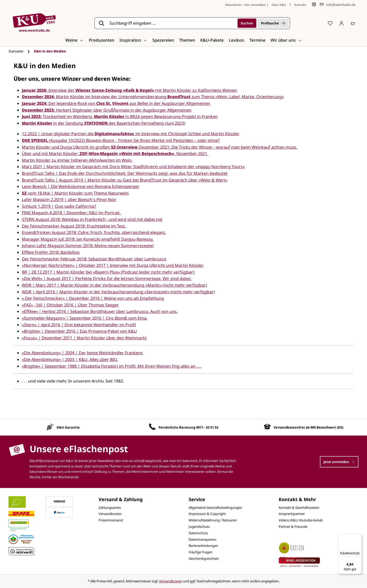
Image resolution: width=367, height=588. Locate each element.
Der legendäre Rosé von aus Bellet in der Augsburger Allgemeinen (116, 103)
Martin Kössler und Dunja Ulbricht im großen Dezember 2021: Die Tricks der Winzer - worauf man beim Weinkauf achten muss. (160, 147)
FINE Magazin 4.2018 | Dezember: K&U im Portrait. (71, 213)
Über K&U (279, 5)
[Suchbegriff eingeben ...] (172, 23)
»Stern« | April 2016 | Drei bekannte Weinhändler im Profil (79, 325)
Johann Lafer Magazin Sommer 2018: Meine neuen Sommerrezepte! (88, 246)
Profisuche (273, 23)
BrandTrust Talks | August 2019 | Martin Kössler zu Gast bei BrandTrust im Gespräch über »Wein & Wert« (125, 180)
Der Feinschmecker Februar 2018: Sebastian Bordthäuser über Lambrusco (94, 259)
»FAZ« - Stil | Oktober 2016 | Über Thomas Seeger (70, 305)
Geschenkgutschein (204, 558)
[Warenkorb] (353, 23)
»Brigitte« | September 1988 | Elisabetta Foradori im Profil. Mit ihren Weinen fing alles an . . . (112, 366)
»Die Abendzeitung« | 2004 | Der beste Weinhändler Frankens (82, 353)
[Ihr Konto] (342, 23)
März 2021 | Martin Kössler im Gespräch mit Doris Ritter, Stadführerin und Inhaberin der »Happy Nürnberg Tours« (133, 167)
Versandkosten (110, 514)
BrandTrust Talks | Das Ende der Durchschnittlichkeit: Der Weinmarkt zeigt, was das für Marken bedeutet (125, 173)
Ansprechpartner (292, 514)
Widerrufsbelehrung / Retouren (213, 520)
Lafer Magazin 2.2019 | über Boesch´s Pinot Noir (69, 200)
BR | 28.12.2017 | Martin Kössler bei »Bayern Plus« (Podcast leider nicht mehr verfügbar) (108, 272)
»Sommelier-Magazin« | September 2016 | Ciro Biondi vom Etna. (85, 318)
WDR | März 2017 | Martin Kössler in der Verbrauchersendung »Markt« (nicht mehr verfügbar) (114, 285)
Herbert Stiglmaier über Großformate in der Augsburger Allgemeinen (107, 110)
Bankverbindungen (203, 546)
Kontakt (300, 5)
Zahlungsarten (110, 508)
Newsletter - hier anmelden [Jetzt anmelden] (246, 5)
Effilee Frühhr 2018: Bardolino (51, 252)
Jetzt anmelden (339, 462)
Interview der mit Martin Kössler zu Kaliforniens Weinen (129, 90)
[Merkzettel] (330, 23)
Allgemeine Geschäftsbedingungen (215, 508)
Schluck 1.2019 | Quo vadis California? (59, 206)
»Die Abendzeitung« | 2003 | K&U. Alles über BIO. (70, 359)
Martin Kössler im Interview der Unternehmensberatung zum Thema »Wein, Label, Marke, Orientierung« (153, 97)
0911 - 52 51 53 (207, 427)
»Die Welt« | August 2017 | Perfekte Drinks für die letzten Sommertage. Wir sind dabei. (107, 278)
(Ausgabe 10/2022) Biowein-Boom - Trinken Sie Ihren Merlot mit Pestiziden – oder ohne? (121, 140)
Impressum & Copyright (207, 514)
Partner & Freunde (293, 527)
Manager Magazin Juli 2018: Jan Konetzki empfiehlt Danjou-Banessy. (88, 239)
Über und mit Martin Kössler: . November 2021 (115, 153)
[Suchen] (247, 23)
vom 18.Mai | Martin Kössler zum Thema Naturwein (75, 193)
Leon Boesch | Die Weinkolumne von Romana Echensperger (81, 186)
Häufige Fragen (201, 552)
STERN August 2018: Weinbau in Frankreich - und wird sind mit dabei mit (92, 219)
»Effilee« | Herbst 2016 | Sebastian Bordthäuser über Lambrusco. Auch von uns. (100, 311)
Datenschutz (198, 533)
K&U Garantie (68, 427)
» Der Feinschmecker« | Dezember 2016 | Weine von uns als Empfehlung (93, 298)
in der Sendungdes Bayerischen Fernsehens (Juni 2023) (104, 123)
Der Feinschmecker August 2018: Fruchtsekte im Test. (74, 226)
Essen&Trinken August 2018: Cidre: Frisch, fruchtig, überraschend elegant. (94, 232)
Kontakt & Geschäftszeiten (299, 508)
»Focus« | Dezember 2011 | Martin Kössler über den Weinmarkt (84, 338)
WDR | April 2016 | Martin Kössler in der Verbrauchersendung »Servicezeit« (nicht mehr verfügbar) (118, 292)
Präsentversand (111, 520)
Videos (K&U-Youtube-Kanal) (301, 520)
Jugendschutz (199, 527)
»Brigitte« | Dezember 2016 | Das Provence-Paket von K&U (79, 331)
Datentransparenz (203, 539)
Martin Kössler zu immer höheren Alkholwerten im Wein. (77, 160)
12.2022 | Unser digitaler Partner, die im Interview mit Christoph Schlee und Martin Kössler (131, 134)
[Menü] (359, 537)
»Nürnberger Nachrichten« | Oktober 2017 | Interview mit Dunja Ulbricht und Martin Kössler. (113, 265)
